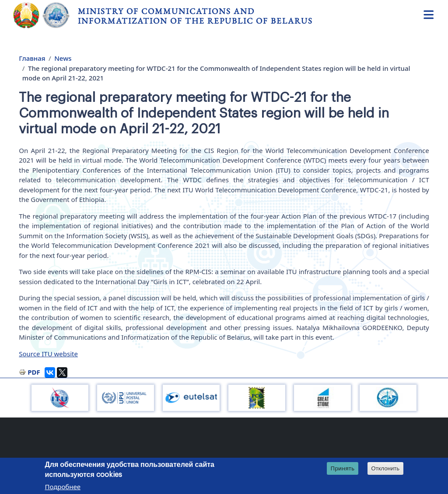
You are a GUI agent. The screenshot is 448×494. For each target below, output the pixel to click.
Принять (343, 468)
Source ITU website (48, 354)
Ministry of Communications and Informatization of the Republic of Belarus (195, 16)
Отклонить (386, 468)
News (63, 58)
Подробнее (63, 487)
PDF (34, 372)
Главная (32, 58)
